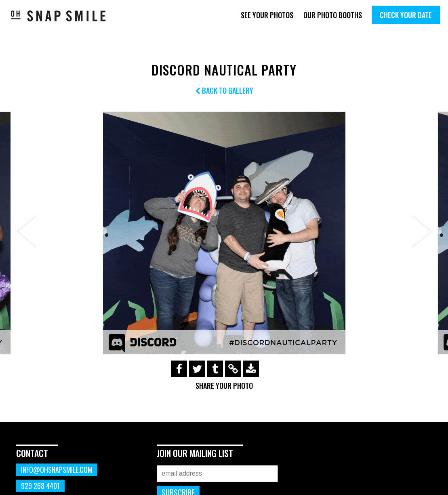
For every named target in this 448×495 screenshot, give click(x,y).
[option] (224, 233)
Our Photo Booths (333, 15)
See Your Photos (267, 15)
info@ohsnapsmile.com (57, 470)
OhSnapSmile (59, 16)
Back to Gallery (224, 90)
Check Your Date (406, 15)
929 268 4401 (40, 486)
